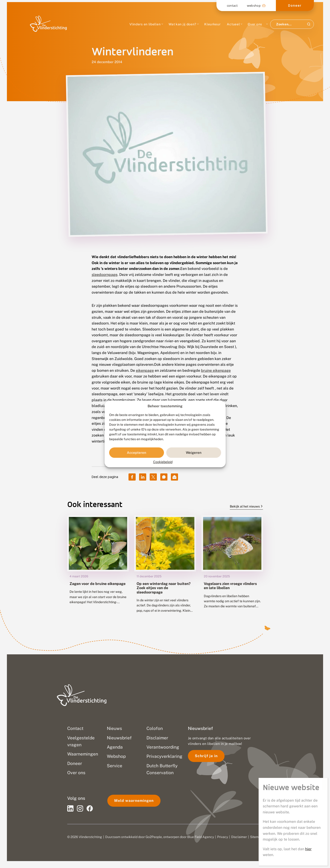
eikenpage (145, 371)
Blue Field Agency (201, 837)
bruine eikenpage (216, 371)
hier (308, 849)
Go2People (154, 837)
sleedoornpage (105, 275)
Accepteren (137, 453)
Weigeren (194, 453)
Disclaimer (239, 837)
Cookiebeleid (163, 462)
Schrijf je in (206, 756)
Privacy (223, 837)
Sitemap (256, 837)
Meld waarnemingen (134, 801)
